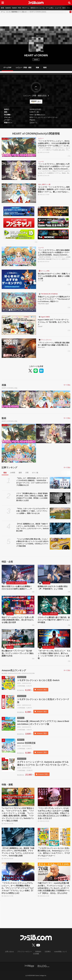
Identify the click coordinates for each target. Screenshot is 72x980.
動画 (64, 8)
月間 (27, 473)
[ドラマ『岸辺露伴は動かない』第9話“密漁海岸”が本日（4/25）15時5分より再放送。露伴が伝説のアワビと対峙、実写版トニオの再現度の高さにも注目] (60, 498)
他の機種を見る (39, 115)
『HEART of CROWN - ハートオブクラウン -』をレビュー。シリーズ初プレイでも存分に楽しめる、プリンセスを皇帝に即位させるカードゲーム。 (54, 149)
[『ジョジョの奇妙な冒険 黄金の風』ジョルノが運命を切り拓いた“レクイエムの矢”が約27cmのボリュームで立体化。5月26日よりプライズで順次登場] (60, 544)
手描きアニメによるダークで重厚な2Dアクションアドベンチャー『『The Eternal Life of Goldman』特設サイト (54, 300)
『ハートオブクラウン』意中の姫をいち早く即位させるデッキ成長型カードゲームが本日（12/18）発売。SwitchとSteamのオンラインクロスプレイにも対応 (54, 167)
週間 (20, 473)
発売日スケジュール (38, 8)
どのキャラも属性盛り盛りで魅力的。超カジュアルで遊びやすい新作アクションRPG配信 (54, 620)
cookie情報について (55, 954)
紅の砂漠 (10, 648)
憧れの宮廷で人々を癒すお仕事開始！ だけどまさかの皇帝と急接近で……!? (18, 588)
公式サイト (33, 123)
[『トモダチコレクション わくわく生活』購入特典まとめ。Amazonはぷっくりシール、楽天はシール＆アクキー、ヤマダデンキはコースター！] (54, 839)
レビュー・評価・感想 (24, 67)
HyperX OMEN (45, 317)
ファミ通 (41, 281)
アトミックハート (46, 340)
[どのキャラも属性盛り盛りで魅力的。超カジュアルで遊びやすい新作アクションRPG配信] (54, 605)
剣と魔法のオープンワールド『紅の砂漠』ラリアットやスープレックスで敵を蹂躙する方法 (18, 654)
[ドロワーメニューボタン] (3, 3)
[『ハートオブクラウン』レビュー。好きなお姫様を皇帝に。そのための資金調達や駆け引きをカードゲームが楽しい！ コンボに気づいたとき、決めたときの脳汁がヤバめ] (19, 147)
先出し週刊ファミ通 (44, 185)
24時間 (13, 473)
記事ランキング (9, 468)
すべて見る (67, 385)
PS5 (19, 8)
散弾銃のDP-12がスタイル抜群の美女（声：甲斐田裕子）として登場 (53, 588)
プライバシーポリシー (21, 954)
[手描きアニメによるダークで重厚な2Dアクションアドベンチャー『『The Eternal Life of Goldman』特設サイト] (19, 303)
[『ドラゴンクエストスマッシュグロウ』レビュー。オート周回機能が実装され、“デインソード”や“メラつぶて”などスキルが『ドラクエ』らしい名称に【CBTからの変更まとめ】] (18, 874)
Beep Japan (41, 350)
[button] (36, 126)
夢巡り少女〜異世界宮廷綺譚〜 (17, 583)
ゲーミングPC (45, 271)
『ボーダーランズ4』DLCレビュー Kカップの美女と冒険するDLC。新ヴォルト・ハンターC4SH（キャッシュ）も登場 (54, 655)
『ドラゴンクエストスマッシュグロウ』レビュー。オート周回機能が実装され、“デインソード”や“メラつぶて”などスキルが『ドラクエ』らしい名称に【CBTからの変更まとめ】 (18, 890)
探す (39, 102)
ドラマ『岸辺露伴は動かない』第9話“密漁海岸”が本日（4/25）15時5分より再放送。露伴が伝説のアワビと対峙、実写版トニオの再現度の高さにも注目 (32, 497)
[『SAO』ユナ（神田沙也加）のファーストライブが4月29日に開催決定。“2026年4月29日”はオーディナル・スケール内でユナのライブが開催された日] (60, 483)
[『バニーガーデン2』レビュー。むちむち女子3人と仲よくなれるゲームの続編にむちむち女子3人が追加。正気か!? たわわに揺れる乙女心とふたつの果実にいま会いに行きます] (54, 799)
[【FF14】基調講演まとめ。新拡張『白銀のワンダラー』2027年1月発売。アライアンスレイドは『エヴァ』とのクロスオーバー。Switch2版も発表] (60, 529)
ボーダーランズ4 (48, 648)
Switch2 (8, 8)
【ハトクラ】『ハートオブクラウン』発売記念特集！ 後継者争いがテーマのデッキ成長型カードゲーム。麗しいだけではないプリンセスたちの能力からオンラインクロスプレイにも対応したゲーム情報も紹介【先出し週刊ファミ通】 (54, 190)
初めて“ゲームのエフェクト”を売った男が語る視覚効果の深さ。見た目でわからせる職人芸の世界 (18, 620)
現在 (5, 473)
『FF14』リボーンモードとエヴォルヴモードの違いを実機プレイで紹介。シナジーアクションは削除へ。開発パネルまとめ (32, 511)
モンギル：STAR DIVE (50, 614)
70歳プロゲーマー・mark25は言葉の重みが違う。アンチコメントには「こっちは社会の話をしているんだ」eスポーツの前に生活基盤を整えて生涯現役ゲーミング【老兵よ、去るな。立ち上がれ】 (54, 890)
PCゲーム (26, 8)
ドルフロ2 (46, 583)
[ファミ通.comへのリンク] (36, 3)
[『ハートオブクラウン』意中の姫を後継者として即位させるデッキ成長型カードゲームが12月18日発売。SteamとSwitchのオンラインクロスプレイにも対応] (19, 257)
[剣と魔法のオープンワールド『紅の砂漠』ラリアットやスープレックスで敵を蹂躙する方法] (18, 639)
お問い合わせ (6, 954)
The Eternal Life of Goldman (49, 294)
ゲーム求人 (50, 8)
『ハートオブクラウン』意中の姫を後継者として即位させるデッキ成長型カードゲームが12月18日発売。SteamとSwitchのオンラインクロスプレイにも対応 (54, 253)
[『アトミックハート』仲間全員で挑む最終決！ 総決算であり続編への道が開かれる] (19, 348)
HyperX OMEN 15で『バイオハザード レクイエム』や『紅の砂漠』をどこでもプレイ (54, 322)
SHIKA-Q (10, 614)
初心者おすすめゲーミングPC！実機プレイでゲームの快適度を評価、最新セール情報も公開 (54, 277)
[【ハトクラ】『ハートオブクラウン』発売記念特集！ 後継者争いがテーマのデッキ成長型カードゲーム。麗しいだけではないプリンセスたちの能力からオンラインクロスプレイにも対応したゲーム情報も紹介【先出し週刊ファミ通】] (19, 194)
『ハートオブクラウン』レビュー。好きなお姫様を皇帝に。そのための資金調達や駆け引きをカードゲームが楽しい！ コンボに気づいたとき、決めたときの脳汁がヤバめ (54, 144)
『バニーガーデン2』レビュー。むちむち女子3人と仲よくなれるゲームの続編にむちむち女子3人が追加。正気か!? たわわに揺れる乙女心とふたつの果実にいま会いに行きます (54, 815)
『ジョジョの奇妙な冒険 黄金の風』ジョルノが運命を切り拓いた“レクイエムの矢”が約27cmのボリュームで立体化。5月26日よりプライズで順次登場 (32, 543)
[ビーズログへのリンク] (43, 966)
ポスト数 (35, 473)
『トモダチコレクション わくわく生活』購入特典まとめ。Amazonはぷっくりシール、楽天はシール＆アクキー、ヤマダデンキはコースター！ (54, 854)
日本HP (40, 327)
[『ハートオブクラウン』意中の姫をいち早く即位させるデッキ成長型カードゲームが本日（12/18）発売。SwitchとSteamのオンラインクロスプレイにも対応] (19, 171)
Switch (14, 8)
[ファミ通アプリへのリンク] (29, 966)
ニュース (58, 8)
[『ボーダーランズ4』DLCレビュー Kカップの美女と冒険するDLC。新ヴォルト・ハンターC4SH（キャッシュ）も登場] (54, 639)
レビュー (41, 138)
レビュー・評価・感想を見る (35, 96)
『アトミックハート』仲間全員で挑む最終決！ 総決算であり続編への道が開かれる (54, 345)
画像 (37, 67)
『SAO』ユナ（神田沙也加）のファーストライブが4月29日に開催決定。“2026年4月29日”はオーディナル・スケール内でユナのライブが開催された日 (32, 482)
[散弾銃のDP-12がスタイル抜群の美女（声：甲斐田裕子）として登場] (54, 574)
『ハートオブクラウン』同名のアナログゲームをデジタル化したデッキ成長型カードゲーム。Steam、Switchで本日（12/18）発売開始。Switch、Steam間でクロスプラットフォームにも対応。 (54, 173)
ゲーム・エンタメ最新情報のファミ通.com (14, 12)
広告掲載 (67, 954)
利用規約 (34, 954)
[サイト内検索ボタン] (69, 3)
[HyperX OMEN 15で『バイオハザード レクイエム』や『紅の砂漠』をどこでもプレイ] (19, 326)
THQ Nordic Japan (43, 304)
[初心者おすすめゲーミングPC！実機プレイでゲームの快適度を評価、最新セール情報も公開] (19, 280)
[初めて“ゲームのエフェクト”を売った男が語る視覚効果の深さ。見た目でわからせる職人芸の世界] (18, 605)
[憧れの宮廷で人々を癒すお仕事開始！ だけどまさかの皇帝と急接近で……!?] (18, 574)
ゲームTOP (7, 67)
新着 (2, 8)
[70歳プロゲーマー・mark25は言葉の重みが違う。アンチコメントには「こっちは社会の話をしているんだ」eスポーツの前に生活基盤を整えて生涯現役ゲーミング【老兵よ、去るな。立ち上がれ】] (54, 874)
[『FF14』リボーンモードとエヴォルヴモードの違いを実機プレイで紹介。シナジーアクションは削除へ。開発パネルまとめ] (60, 514)
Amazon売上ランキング (14, 671)
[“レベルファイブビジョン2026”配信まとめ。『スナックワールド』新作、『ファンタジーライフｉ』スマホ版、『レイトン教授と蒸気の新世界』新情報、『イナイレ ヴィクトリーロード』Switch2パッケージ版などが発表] (18, 799)
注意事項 (43, 954)
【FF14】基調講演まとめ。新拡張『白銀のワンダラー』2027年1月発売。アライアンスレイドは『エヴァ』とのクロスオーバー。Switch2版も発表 (32, 528)
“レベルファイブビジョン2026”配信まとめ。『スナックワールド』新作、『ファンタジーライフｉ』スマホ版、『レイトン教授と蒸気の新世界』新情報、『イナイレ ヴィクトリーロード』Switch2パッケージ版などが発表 (18, 817)
